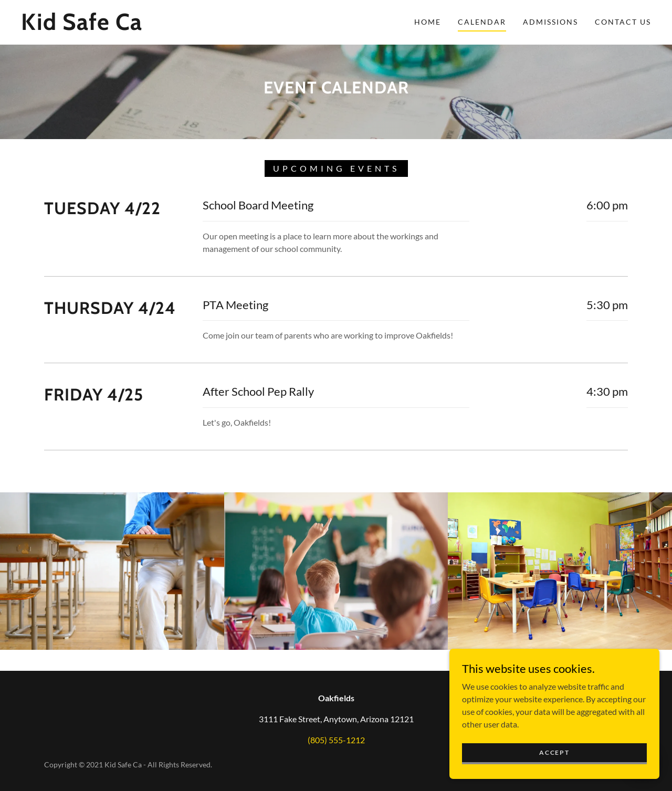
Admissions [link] (550, 22)
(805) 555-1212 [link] (336, 740)
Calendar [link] (482, 22)
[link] (107, 27)
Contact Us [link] (623, 22)
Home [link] (428, 22)
